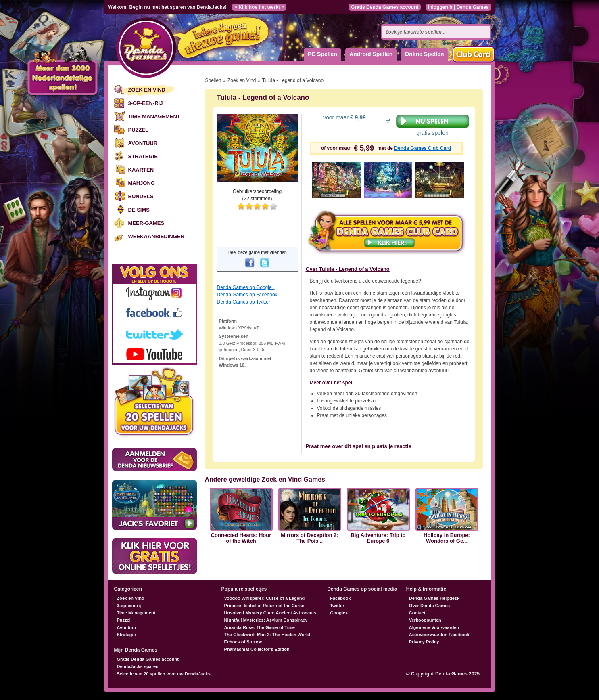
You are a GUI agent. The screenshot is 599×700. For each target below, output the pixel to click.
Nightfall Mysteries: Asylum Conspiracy (266, 620)
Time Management (154, 116)
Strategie (143, 156)
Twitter (337, 606)
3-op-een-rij (146, 103)
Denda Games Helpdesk (434, 598)
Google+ (339, 613)
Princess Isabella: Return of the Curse (264, 606)
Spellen (213, 80)
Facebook (340, 598)
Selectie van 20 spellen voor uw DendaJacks (164, 674)
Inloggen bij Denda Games (458, 7)
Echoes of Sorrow (243, 642)
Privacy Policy (424, 642)
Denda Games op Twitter (244, 302)
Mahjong (142, 183)
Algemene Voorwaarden (434, 627)
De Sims (139, 210)
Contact (417, 613)
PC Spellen (322, 54)
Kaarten (141, 170)
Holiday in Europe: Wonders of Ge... (447, 538)
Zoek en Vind (147, 90)
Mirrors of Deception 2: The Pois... (309, 538)
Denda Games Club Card (423, 148)
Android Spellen (371, 54)
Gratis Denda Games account (385, 7)
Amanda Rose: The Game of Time (260, 627)
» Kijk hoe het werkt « (259, 7)
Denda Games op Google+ (246, 287)
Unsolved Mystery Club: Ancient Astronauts (270, 613)
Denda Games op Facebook (247, 295)
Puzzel (139, 130)
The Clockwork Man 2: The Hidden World (267, 635)
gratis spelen (433, 125)
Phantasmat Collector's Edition (257, 649)
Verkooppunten (425, 620)
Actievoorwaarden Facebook (439, 635)
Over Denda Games (430, 606)
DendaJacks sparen (138, 666)
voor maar (344, 117)
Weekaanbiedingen (156, 236)
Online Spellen (424, 54)
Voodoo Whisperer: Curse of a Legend (265, 598)
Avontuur (143, 143)
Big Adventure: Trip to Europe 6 (378, 538)
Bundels (141, 196)
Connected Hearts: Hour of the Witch (241, 538)
